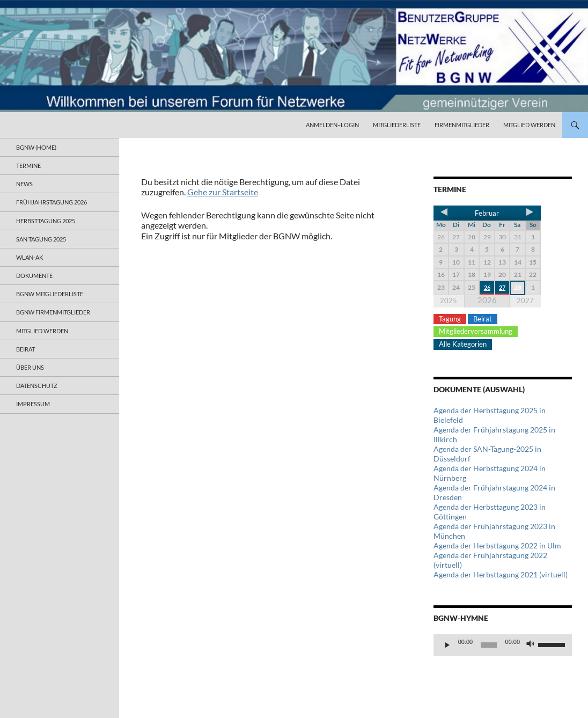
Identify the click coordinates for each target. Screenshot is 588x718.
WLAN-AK (30, 257)
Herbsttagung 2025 (46, 221)
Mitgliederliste (397, 125)
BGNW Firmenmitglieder (53, 312)
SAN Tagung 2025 (41, 239)
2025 (449, 301)
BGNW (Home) (36, 147)
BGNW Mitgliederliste (50, 294)
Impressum (33, 404)
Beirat (483, 319)
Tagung (450, 319)
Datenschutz (37, 386)
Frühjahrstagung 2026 (52, 202)
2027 (525, 301)
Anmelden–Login (332, 125)
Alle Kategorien (463, 344)
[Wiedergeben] (447, 645)
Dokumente (34, 276)
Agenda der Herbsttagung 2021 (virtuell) (501, 574)
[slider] (489, 645)
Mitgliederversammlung (476, 331)
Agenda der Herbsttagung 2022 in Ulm (497, 545)
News (24, 184)
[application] (503, 645)
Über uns (30, 367)
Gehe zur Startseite (223, 192)
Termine (28, 166)
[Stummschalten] (531, 645)
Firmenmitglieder (462, 125)
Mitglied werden (529, 125)
